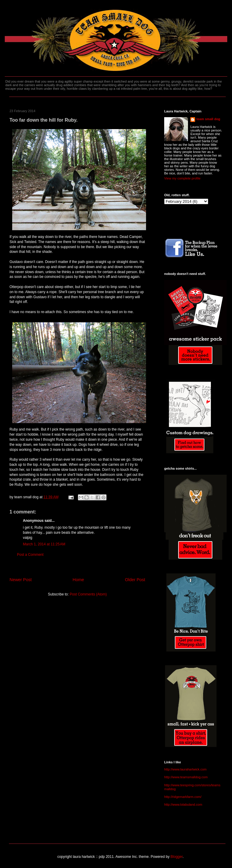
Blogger (177, 857)
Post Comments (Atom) (88, 594)
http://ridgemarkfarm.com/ (183, 797)
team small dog (208, 119)
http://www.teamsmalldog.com (186, 777)
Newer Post (21, 580)
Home (78, 580)
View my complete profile (182, 178)
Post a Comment (30, 555)
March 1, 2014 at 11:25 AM (44, 544)
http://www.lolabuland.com (183, 804)
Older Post (135, 580)
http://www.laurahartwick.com (185, 769)
